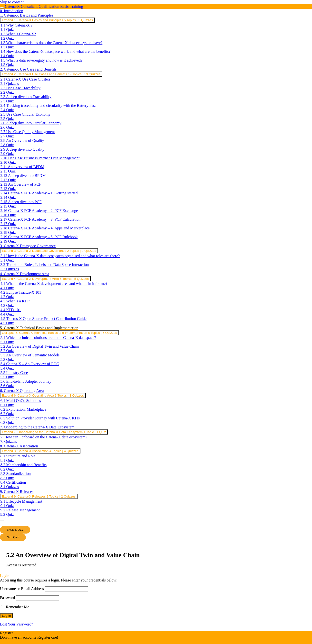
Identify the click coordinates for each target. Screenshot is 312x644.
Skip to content (12, 2)
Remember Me (15, 607)
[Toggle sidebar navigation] (2, 8)
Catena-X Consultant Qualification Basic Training (44, 6)
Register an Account (16, 642)
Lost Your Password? (17, 624)
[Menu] (2, 521)
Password (7, 598)
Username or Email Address (22, 589)
